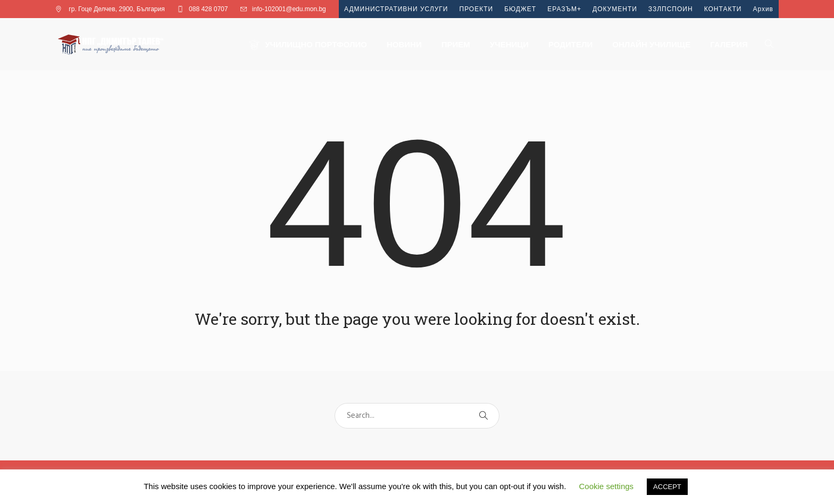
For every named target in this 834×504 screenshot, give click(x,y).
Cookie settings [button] (607, 486)
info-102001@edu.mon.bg (289, 9)
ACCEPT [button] (667, 487)
